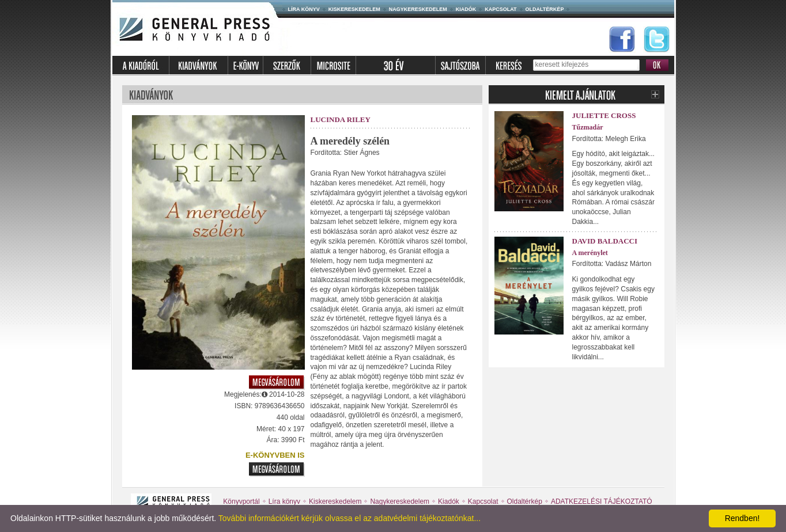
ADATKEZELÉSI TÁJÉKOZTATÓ (602, 501)
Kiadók (466, 9)
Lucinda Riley (341, 119)
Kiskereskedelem (354, 9)
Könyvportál (241, 501)
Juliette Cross (604, 115)
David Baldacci (605, 241)
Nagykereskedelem (418, 9)
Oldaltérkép (545, 9)
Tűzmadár (588, 127)
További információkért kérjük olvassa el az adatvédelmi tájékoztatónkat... (349, 518)
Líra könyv (304, 9)
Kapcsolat (500, 9)
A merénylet (590, 253)
